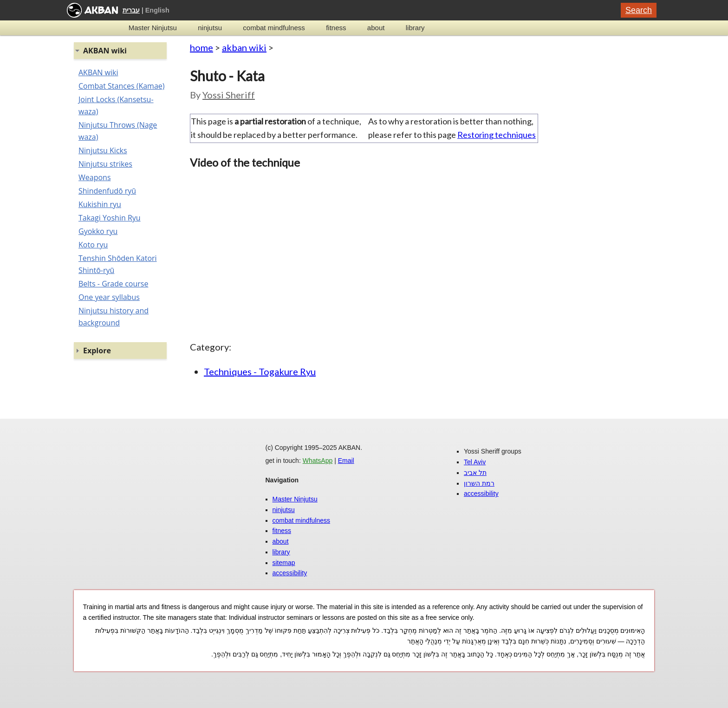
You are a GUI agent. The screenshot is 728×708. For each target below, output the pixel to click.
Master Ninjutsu (153, 28)
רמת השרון (479, 483)
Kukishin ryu (100, 204)
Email (346, 461)
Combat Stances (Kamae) (121, 86)
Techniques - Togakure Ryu (260, 371)
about (376, 28)
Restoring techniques (497, 135)
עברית (131, 10)
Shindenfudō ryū (107, 191)
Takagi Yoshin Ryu (110, 218)
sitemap (284, 563)
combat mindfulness (274, 28)
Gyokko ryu (98, 231)
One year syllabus (109, 297)
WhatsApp (318, 461)
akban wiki (244, 47)
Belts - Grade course (113, 284)
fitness (336, 28)
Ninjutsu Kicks (103, 150)
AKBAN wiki (98, 72)
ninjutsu (210, 28)
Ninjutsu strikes (105, 164)
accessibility (290, 573)
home (201, 47)
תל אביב (475, 473)
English (157, 10)
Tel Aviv (475, 462)
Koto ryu (93, 245)
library (415, 28)
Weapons (95, 177)
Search (639, 10)
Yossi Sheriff (229, 95)
